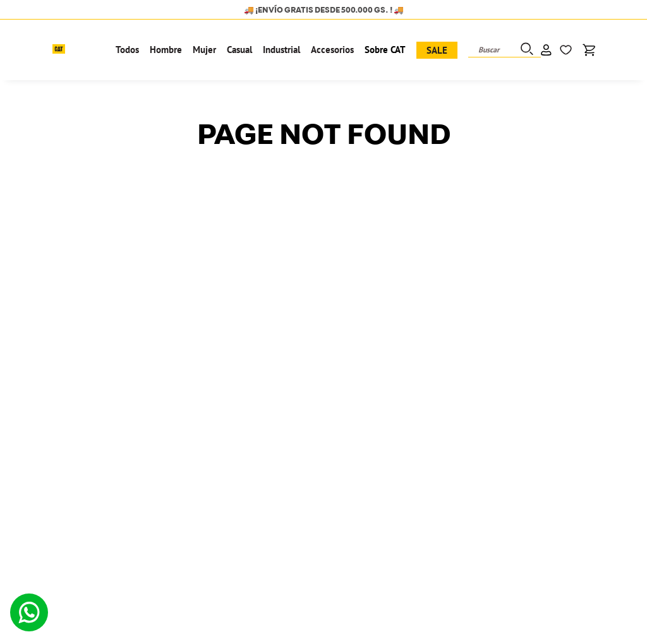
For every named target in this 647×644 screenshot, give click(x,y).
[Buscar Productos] (526, 50)
